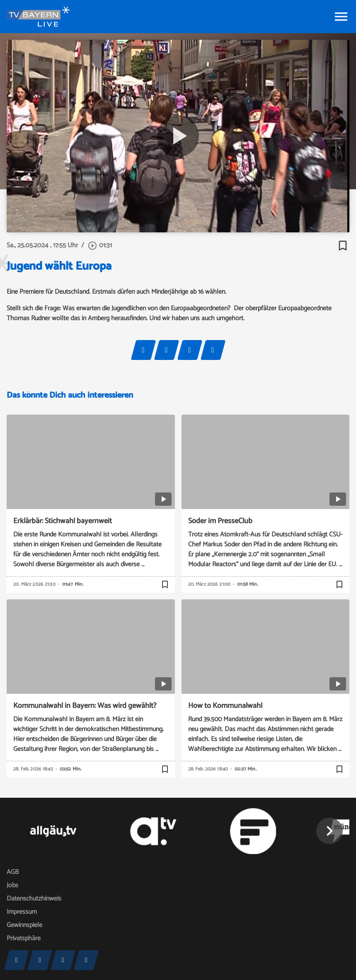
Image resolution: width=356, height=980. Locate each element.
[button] (329, 831)
